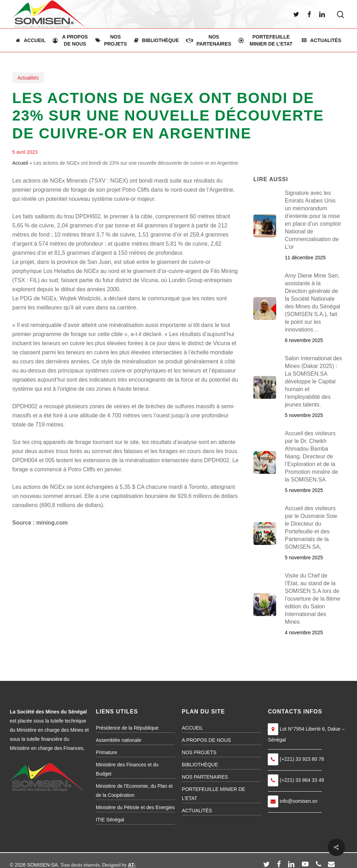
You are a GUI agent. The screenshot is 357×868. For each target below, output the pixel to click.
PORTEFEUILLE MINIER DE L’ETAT (214, 794)
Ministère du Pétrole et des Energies (135, 807)
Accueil (20, 163)
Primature (107, 752)
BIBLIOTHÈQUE (200, 765)
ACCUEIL (193, 728)
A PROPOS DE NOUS (206, 740)
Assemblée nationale (119, 740)
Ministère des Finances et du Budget (127, 769)
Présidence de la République (127, 728)
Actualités (28, 78)
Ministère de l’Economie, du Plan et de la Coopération (134, 791)
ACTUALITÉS (197, 811)
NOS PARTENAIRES (205, 777)
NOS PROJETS (199, 752)
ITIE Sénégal (110, 820)
